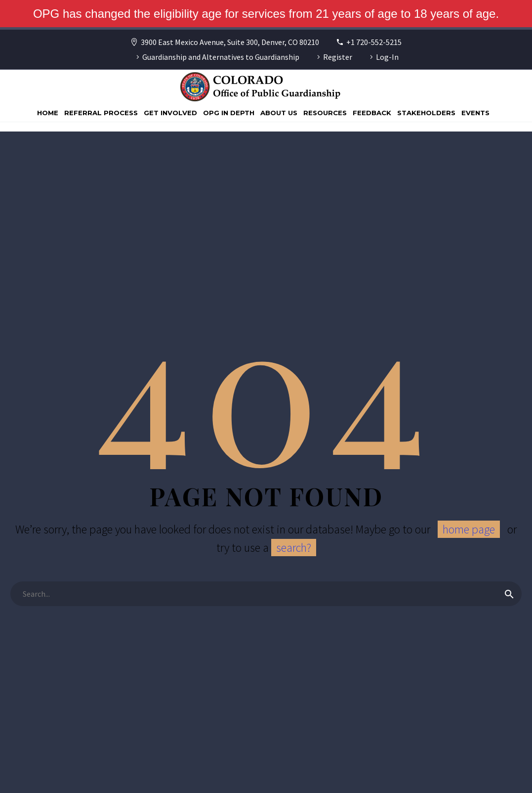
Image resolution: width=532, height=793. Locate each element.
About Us (279, 113)
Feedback (372, 113)
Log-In (387, 57)
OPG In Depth (229, 113)
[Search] (266, 594)
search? (294, 548)
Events (475, 113)
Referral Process (101, 113)
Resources (325, 113)
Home (48, 113)
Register (338, 57)
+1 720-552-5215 (374, 42)
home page (469, 529)
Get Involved (170, 113)
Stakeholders (426, 113)
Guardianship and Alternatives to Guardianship (221, 57)
